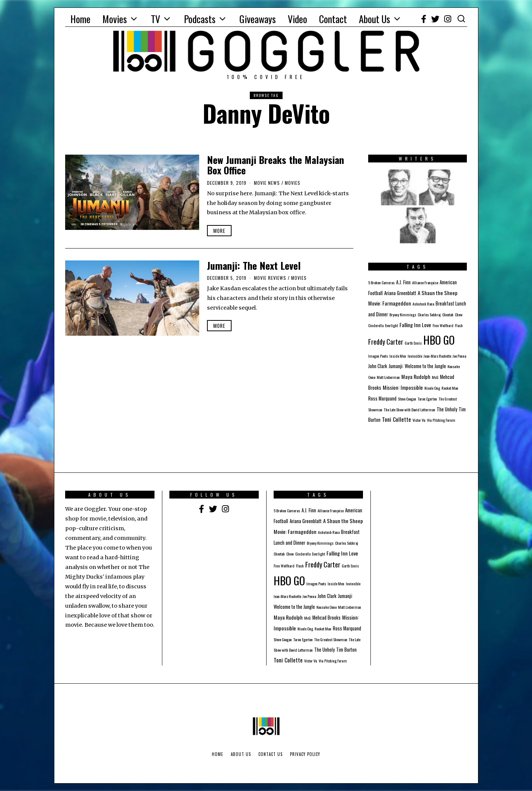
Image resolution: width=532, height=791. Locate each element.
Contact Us (270, 754)
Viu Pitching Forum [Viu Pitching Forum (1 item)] (441, 420)
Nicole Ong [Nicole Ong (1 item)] (432, 388)
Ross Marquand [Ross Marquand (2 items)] (382, 398)
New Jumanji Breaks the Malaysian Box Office (275, 165)
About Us (375, 19)
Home (80, 19)
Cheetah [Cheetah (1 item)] (448, 314)
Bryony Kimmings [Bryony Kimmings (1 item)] (403, 314)
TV (155, 19)
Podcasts (200, 19)
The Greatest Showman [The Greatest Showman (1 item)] (331, 639)
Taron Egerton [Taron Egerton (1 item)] (427, 399)
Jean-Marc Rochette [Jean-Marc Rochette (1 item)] (437, 356)
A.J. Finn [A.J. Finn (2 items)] (403, 282)
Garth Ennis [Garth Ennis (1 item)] (413, 343)
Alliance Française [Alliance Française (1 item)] (425, 282)
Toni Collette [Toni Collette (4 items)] (396, 419)
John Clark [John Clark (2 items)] (378, 366)
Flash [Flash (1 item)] (459, 325)
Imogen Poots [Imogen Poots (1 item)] (378, 356)
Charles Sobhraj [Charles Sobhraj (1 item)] (429, 314)
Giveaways (258, 19)
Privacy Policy (305, 754)
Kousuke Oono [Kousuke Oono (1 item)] (326, 607)
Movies (115, 19)
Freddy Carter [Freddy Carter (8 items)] (386, 341)
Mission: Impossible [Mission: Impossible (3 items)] (403, 387)
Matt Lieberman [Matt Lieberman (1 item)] (388, 377)
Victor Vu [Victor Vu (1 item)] (419, 420)
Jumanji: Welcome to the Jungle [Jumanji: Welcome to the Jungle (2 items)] (417, 366)
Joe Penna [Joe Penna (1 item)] (459, 356)
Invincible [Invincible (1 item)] (415, 356)
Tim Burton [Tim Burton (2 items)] (346, 650)
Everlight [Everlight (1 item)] (391, 325)
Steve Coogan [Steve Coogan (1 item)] (407, 399)
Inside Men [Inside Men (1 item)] (398, 356)
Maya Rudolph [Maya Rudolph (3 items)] (416, 376)
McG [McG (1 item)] (435, 377)
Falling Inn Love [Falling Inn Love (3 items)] (415, 325)
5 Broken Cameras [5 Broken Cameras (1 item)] (381, 282)
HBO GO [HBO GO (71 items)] (439, 340)
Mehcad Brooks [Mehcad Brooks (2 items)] (326, 618)
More (219, 231)
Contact (333, 19)
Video (297, 19)
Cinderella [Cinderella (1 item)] (376, 325)
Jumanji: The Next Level (254, 265)
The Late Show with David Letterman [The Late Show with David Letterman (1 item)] (410, 409)
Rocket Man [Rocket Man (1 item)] (450, 388)
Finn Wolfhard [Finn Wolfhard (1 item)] (443, 325)
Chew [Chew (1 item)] (459, 314)
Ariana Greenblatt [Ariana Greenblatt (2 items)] (400, 293)
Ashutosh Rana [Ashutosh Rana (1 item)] (423, 304)
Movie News (267, 183)
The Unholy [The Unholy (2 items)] (447, 409)
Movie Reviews (270, 278)
